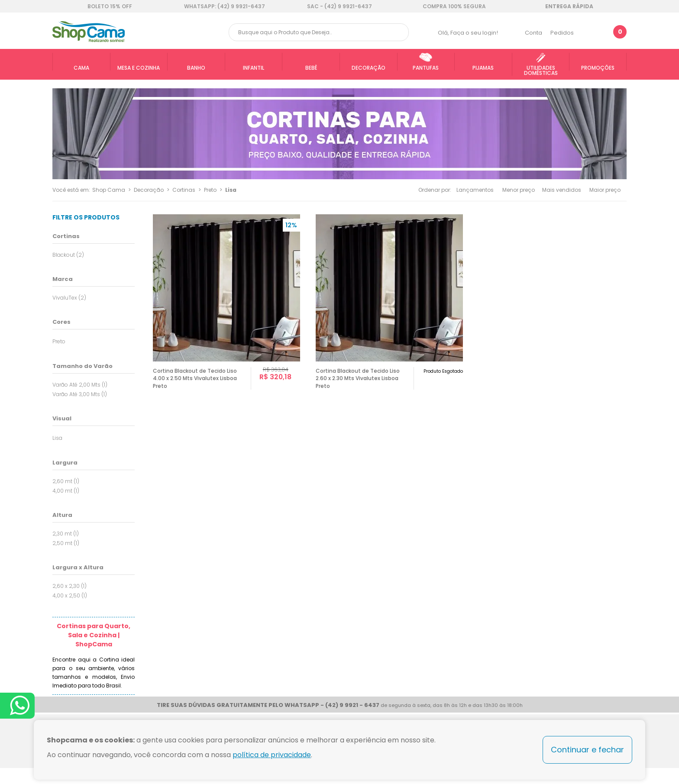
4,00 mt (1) (66, 491)
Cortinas (184, 190)
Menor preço (519, 190)
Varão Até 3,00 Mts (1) (80, 394)
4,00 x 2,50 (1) (70, 595)
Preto (210, 190)
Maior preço (605, 190)
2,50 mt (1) (66, 543)
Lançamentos (475, 190)
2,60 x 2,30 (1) (70, 586)
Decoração (149, 190)
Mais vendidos (562, 190)
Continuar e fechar (587, 750)
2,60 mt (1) (66, 481)
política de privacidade (272, 755)
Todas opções (131, 340)
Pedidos (562, 33)
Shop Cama (109, 190)
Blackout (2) (68, 255)
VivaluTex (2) (69, 298)
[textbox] (319, 32)
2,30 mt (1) (66, 534)
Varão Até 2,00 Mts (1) (80, 385)
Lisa (231, 190)
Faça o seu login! (474, 33)
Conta (533, 33)
